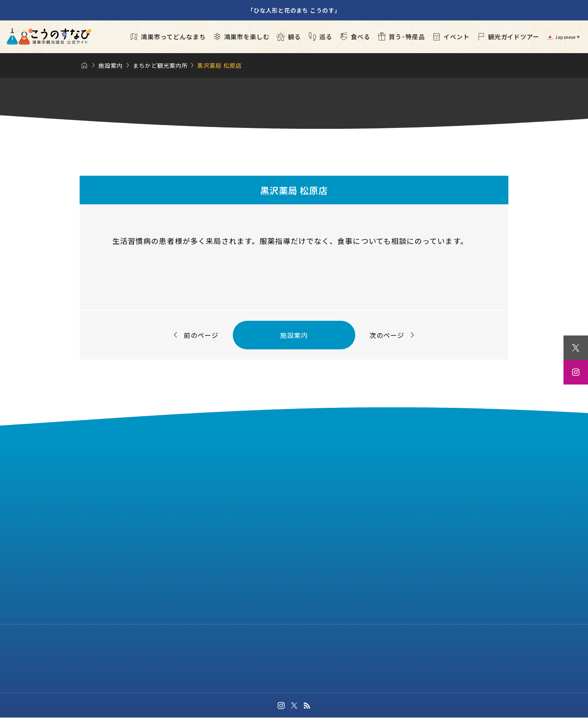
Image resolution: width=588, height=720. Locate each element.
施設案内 (294, 335)
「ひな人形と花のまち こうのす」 (294, 10)
